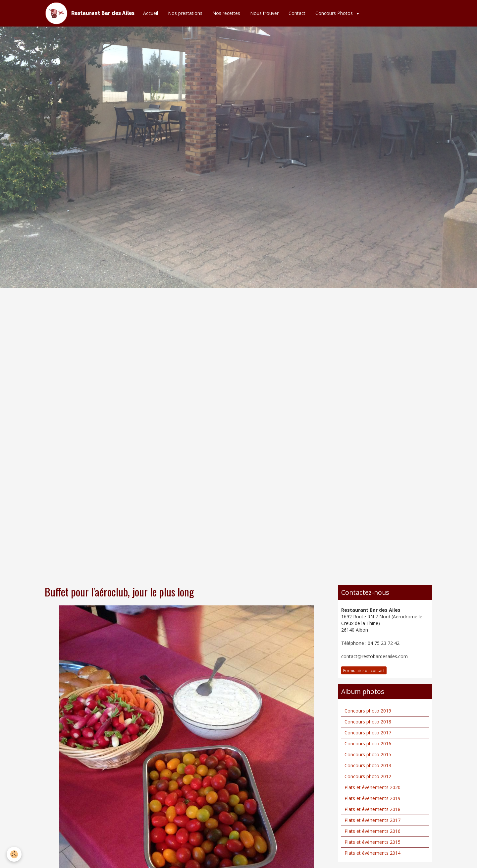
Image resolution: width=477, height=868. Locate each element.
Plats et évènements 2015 (372, 842)
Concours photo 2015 (368, 754)
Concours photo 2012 (368, 776)
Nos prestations (185, 13)
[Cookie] (14, 854)
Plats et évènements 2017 (372, 820)
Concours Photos (335, 13)
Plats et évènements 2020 (372, 787)
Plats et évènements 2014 (372, 853)
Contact (297, 13)
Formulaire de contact (364, 670)
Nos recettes (226, 13)
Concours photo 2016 (368, 744)
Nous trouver (264, 13)
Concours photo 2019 (368, 711)
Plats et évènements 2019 (372, 798)
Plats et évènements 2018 (372, 809)
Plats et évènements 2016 (372, 831)
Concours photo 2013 (368, 765)
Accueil (151, 13)
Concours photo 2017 (368, 733)
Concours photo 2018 (368, 722)
